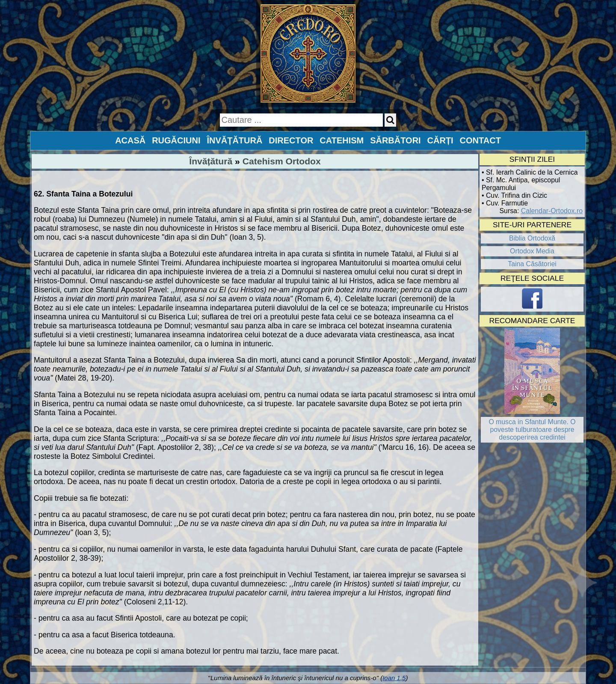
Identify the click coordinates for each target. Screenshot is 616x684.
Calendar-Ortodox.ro (552, 211)
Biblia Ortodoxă (532, 238)
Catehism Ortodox (282, 161)
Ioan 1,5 (394, 678)
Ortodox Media (532, 251)
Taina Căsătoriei (532, 264)
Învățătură (211, 161)
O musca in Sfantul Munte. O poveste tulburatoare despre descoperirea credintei (532, 430)
